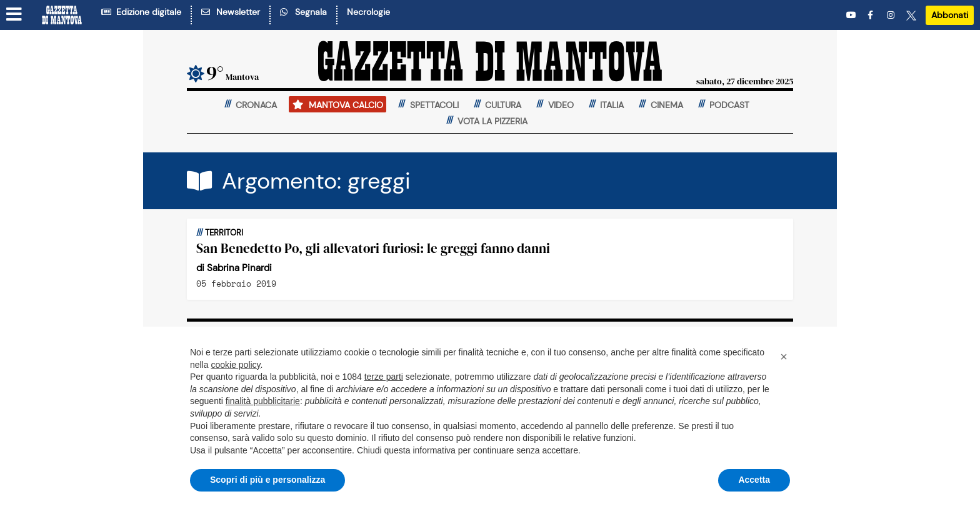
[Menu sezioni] (14, 14)
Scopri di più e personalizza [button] (267, 480)
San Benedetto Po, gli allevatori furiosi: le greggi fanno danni (373, 248)
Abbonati (950, 15)
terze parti (384, 377)
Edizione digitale (141, 12)
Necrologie (368, 12)
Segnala (303, 12)
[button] (784, 357)
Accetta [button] (754, 480)
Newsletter (231, 12)
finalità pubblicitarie (263, 401)
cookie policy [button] (235, 365)
